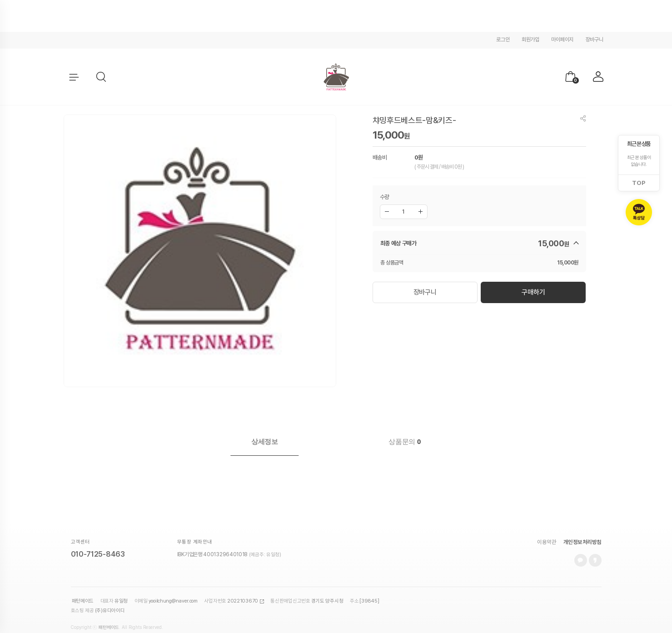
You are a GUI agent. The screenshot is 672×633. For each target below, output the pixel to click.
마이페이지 (562, 40)
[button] (101, 77)
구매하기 (533, 292)
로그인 (503, 40)
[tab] (265, 442)
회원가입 (530, 40)
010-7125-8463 (98, 541)
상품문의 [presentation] (405, 441)
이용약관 (547, 528)
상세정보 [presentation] (265, 441)
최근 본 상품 (639, 144)
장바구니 (595, 40)
